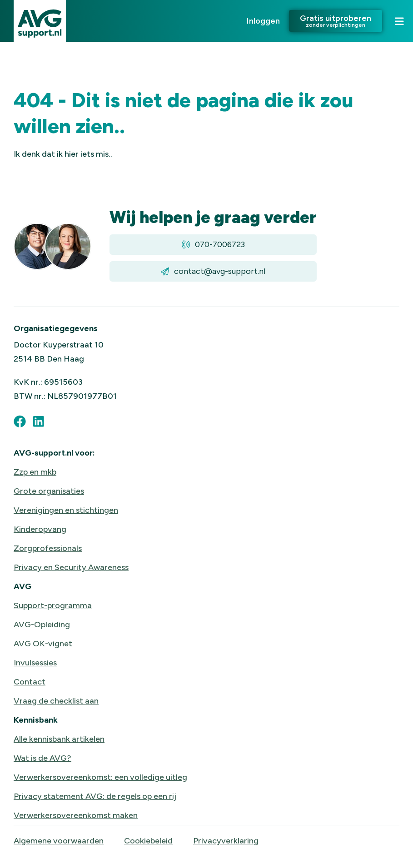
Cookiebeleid (148, 841)
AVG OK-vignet (43, 644)
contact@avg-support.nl (213, 271)
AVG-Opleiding (42, 625)
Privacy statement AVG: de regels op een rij (95, 796)
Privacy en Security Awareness (71, 567)
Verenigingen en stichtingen (66, 510)
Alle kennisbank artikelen (59, 739)
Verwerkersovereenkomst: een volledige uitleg (100, 777)
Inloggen (263, 21)
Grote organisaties (49, 491)
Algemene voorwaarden (59, 841)
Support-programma (53, 605)
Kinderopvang (40, 529)
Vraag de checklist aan (56, 701)
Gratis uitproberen (336, 21)
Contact (30, 682)
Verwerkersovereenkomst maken (76, 815)
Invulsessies (35, 663)
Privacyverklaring (226, 841)
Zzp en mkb (35, 472)
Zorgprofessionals (48, 548)
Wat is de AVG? (42, 758)
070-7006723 (213, 245)
